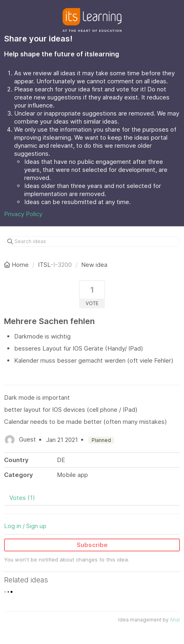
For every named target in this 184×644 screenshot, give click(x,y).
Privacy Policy (23, 214)
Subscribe (92, 545)
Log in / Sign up (25, 526)
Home (17, 265)
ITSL (44, 265)
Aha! (175, 620)
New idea (94, 265)
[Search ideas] (92, 242)
